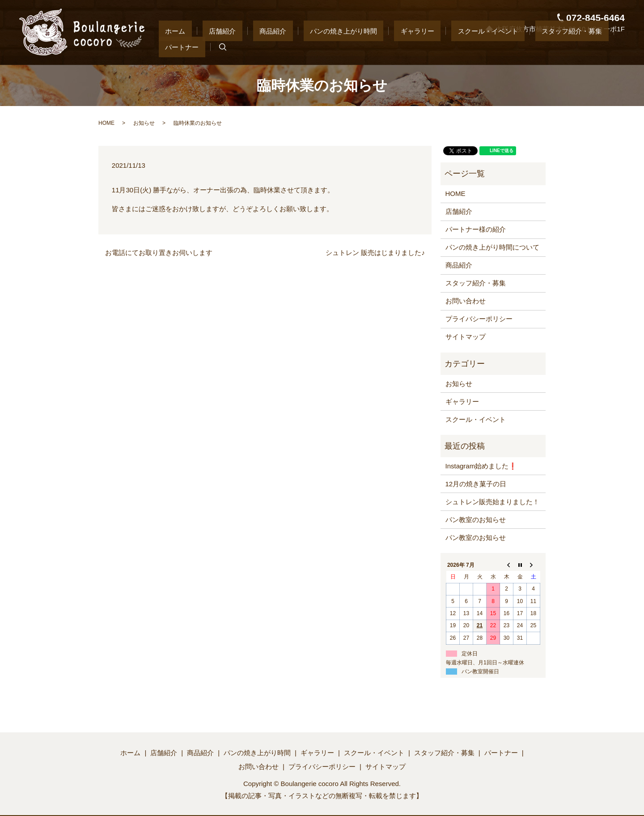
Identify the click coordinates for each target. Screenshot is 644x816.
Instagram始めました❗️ (481, 466)
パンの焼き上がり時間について (492, 247)
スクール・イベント (450, 47)
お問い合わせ (466, 301)
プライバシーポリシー (479, 319)
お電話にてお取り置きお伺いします (159, 253)
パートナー (578, 47)
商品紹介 (273, 47)
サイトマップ (466, 337)
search (613, 47)
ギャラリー (392, 47)
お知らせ (144, 123)
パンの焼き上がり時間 (331, 47)
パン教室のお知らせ (476, 520)
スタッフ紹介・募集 (521, 47)
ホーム (201, 47)
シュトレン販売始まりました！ (492, 502)
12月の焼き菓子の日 (476, 484)
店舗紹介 (236, 47)
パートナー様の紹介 (476, 229)
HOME (106, 123)
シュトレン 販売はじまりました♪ (375, 253)
